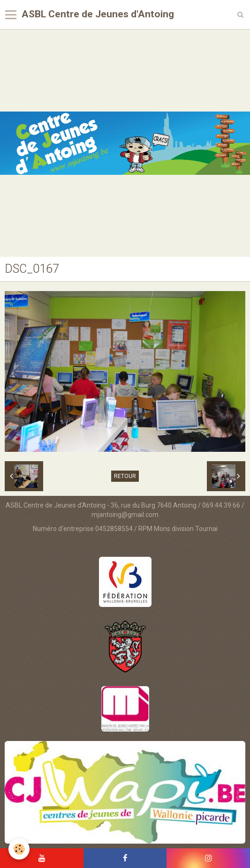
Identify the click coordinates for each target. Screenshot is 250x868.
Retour (125, 476)
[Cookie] (19, 849)
